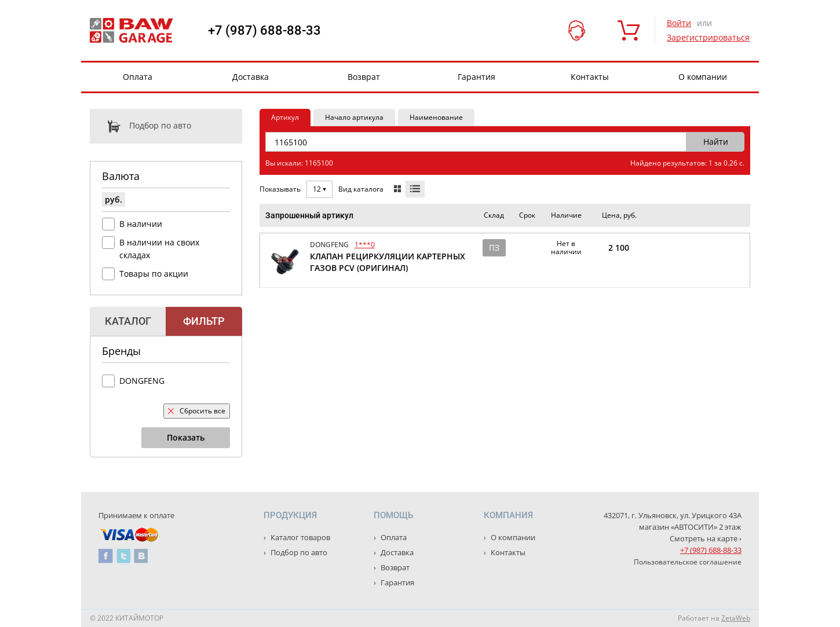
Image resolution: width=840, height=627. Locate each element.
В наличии (141, 224)
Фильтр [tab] (204, 321)
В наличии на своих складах (159, 249)
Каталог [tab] (128, 321)
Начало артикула (354, 117)
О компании (703, 77)
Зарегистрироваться (708, 37)
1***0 (365, 245)
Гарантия (476, 77)
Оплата (138, 77)
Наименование (436, 117)
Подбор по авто (140, 126)
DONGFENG (142, 381)
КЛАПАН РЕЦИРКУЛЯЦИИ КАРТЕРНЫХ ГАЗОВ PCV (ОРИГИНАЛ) (388, 262)
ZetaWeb (736, 618)
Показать (186, 437)
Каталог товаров (300, 537)
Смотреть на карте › (706, 538)
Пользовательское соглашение (688, 562)
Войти (679, 23)
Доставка (251, 77)
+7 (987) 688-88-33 (264, 31)
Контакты (590, 77)
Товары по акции (154, 274)
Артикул (285, 117)
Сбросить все (197, 411)
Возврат (364, 77)
